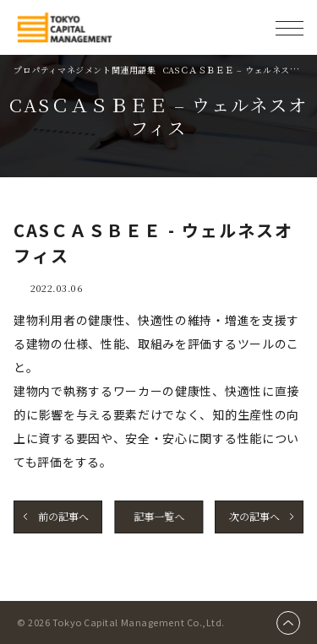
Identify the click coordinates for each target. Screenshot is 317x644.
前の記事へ (63, 516)
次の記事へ (254, 516)
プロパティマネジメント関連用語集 (85, 70)
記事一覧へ (159, 516)
